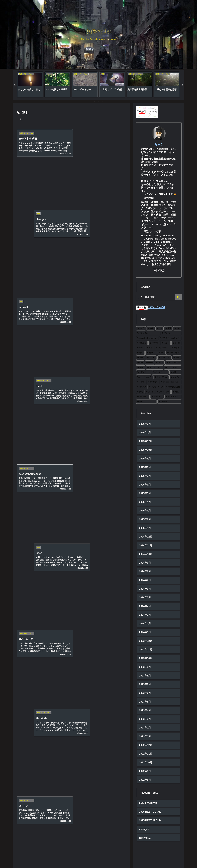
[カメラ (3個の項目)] (160, 363)
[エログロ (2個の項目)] (175, 377)
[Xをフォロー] (159, 270)
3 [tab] (103, 102)
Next (182, 85)
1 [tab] (94, 102)
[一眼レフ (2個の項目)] (144, 372)
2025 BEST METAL (150, 812)
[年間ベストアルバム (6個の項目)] (155, 353)
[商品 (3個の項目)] (141, 368)
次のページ (71, 295)
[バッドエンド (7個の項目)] (163, 348)
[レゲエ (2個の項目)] (141, 382)
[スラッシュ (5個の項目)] (164, 358)
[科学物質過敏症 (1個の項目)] (173, 387)
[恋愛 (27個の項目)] (168, 328)
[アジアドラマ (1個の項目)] (163, 392)
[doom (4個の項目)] (150, 363)
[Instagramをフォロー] (163, 270)
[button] (178, 297)
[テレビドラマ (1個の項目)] (173, 397)
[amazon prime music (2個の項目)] (171, 382)
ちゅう (159, 145)
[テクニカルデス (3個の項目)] (173, 368)
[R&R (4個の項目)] (140, 363)
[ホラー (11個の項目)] (166, 343)
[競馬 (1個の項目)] (140, 392)
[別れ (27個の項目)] (177, 328)
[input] (159, 297)
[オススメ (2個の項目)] (142, 387)
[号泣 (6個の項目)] (140, 353)
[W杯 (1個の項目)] (146, 402)
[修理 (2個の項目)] (175, 372)
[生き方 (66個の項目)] (141, 328)
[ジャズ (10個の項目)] (176, 343)
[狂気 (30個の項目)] (160, 328)
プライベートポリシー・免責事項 (167, 859)
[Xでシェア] (71, 283)
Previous (15, 85)
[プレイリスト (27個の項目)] (148, 333)
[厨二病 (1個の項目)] (150, 392)
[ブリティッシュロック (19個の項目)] (170, 338)
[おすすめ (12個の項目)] (154, 343)
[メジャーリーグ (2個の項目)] (156, 387)
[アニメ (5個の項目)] (151, 358)
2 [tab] (99, 102)
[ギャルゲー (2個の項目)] (160, 372)
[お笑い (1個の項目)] (176, 392)
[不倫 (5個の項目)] (141, 358)
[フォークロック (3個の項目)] (173, 363)
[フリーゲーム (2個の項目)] (161, 377)
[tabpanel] (30, 85)
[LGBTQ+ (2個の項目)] (153, 382)
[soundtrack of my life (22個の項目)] (147, 338)
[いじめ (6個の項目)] (176, 348)
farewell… (145, 839)
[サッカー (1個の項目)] (157, 397)
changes (144, 830)
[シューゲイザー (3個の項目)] (155, 368)
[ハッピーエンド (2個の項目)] (144, 377)
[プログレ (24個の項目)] (171, 333)
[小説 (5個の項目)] (177, 358)
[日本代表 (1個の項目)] (143, 397)
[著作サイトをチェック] (155, 270)
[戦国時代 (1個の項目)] (169, 402)
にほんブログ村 (150, 307)
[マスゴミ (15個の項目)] (142, 343)
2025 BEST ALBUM (150, 821)
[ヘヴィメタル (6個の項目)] (174, 353)
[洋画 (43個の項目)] (151, 328)
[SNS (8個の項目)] (140, 348)
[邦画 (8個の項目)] (150, 348)
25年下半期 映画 (148, 804)
